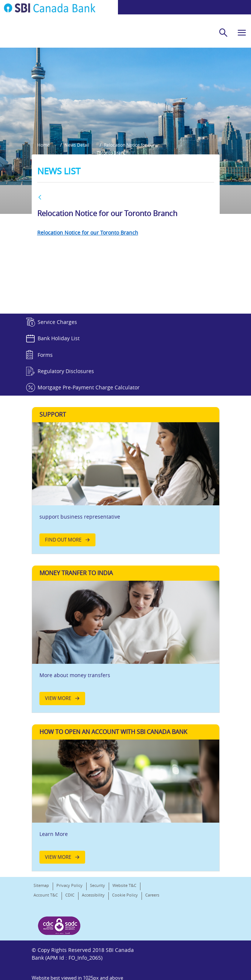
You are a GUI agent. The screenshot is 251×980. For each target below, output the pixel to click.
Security (97, 904)
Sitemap (41, 904)
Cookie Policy (125, 914)
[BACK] (40, 217)
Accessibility (93, 914)
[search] (223, 33)
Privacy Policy (69, 904)
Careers (41, 923)
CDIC (70, 914)
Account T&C (46, 914)
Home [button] (43, 163)
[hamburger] (242, 33)
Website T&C (124, 904)
